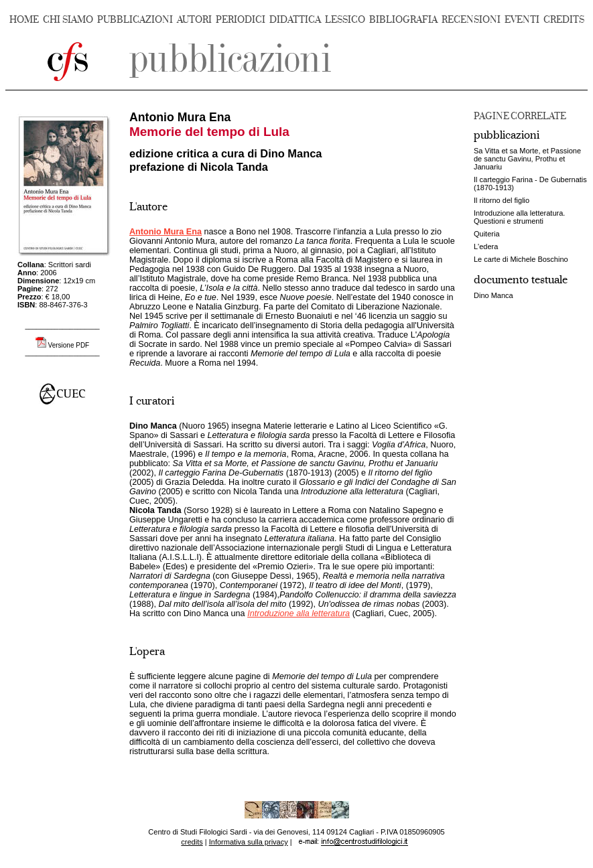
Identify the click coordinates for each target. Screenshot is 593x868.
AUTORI (194, 20)
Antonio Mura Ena (166, 232)
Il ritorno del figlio (502, 200)
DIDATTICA (295, 20)
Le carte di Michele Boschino (521, 259)
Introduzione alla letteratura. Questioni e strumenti (519, 217)
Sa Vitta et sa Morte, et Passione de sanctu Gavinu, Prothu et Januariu (527, 159)
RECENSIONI (471, 20)
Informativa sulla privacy (249, 842)
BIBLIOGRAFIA (403, 20)
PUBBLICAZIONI (135, 20)
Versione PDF (69, 345)
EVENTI (522, 20)
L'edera (486, 246)
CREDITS (564, 20)
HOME (24, 20)
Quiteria (487, 234)
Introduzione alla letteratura (299, 613)
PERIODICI (241, 20)
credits (192, 842)
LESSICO (345, 20)
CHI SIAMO (68, 20)
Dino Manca (493, 295)
